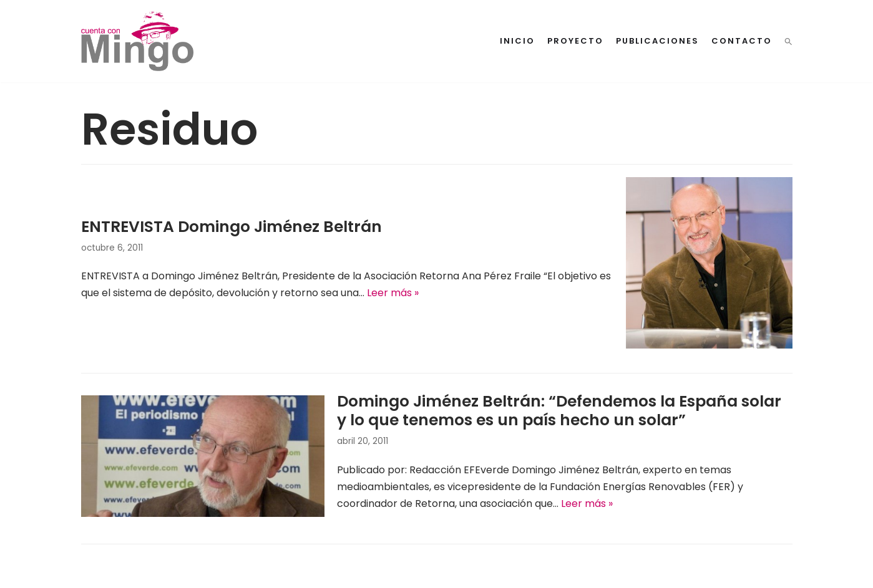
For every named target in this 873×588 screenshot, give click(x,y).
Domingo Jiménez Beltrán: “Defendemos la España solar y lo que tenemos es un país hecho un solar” (559, 411)
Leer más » (393, 293)
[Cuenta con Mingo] (137, 41)
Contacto (742, 41)
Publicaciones (657, 41)
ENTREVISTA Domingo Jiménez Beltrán (232, 227)
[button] (788, 41)
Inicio (517, 41)
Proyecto (575, 41)
